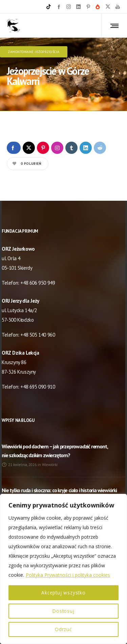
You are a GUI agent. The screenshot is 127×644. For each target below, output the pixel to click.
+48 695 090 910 (38, 385)
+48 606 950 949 (38, 281)
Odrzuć (63, 629)
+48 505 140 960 (38, 333)
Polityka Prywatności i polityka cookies (68, 575)
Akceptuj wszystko (64, 593)
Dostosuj (63, 611)
